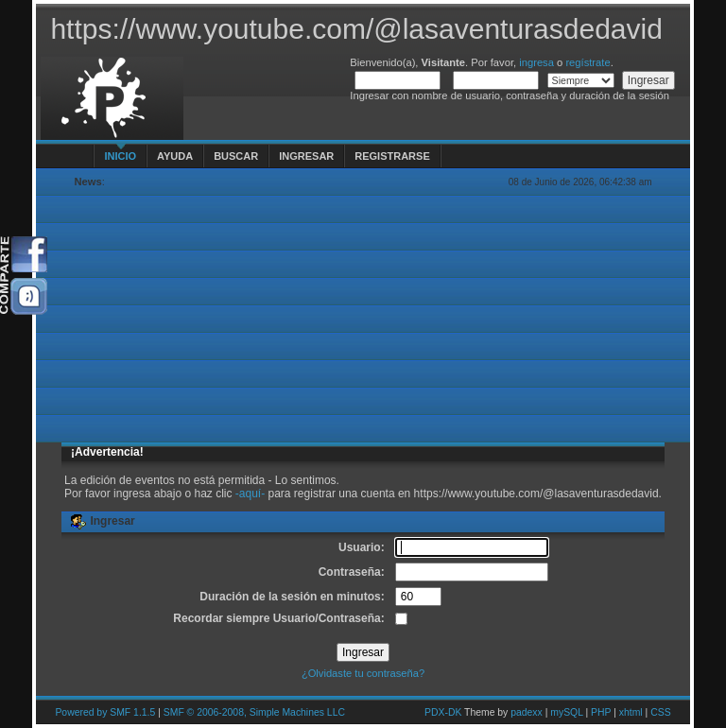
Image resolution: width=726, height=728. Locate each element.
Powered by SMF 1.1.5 (105, 712)
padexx (527, 712)
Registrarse (392, 156)
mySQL (566, 712)
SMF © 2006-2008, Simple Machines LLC (254, 712)
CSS (660, 712)
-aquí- (250, 494)
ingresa (536, 62)
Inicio (120, 156)
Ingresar (306, 156)
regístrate (588, 62)
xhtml (631, 712)
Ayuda (175, 156)
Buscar (236, 156)
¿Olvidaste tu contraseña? (363, 673)
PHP (601, 712)
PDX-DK (443, 712)
